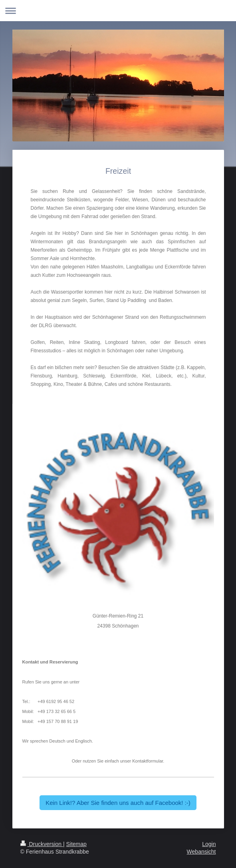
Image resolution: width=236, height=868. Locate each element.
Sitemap (76, 844)
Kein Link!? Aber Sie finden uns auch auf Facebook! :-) (118, 803)
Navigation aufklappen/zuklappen (118, 11)
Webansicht (201, 852)
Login (209, 844)
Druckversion (42, 844)
